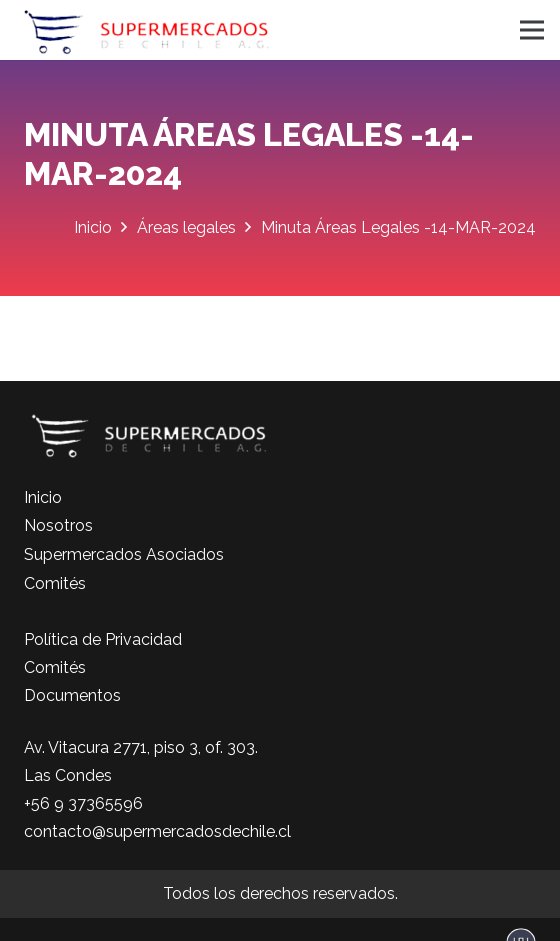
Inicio (43, 497)
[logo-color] (146, 30)
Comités (55, 583)
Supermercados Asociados (124, 554)
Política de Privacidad (103, 639)
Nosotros (58, 525)
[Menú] (532, 30)
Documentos (72, 695)
